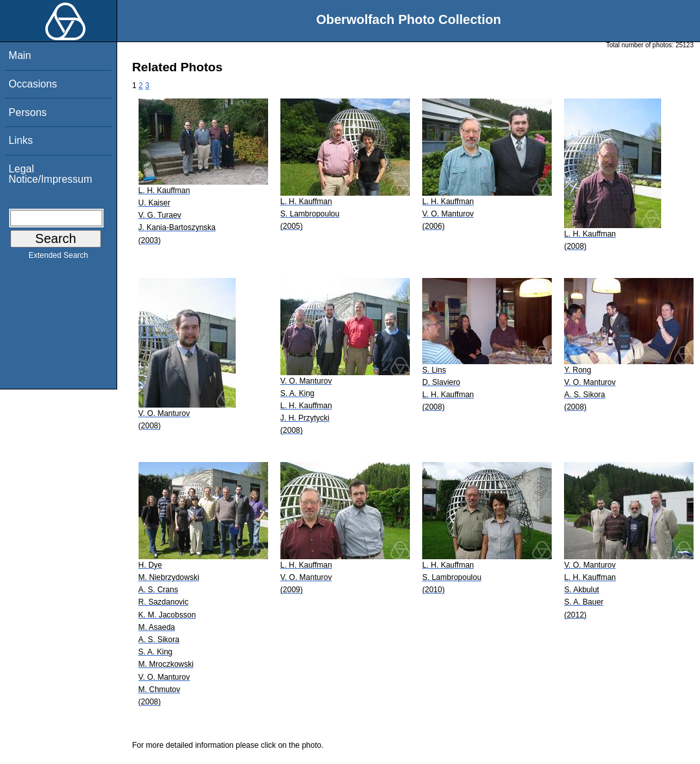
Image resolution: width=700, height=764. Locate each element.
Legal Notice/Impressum (50, 174)
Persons (28, 112)
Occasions (33, 84)
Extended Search (58, 258)
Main (20, 55)
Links (20, 140)
